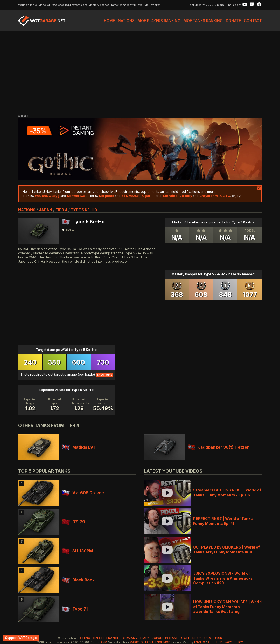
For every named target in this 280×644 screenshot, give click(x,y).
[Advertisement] (140, 73)
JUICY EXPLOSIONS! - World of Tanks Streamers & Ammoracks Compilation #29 (223, 578)
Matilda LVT (79, 447)
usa (208, 638)
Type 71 (75, 609)
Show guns (104, 375)
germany (130, 638)
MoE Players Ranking (159, 21)
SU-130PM (77, 551)
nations (27, 210)
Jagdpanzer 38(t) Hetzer (218, 447)
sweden (188, 638)
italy (145, 638)
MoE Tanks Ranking (203, 21)
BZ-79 (73, 522)
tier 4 (61, 210)
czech (98, 638)
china (85, 638)
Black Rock (78, 580)
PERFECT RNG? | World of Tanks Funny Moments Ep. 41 (223, 521)
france (113, 638)
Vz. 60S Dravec (83, 493)
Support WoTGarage (21, 638)
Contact (253, 21)
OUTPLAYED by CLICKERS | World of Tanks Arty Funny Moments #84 (226, 549)
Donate (233, 21)
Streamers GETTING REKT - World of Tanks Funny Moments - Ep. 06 (227, 492)
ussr (218, 638)
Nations (126, 21)
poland (172, 638)
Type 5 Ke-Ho (84, 210)
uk (199, 638)
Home (109, 21)
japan (45, 210)
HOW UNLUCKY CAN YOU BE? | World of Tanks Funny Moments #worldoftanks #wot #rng (227, 607)
